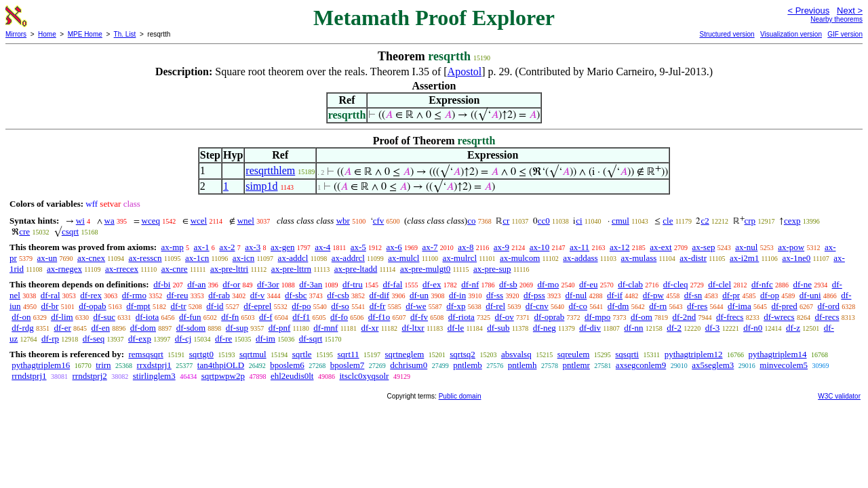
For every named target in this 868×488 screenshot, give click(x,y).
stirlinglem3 (154, 376)
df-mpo (597, 317)
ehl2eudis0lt (292, 376)
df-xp (456, 306)
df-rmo (134, 295)
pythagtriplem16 (41, 365)
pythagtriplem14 (778, 354)
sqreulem (574, 354)
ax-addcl (293, 258)
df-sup (237, 328)
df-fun (190, 317)
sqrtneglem (405, 354)
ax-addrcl (348, 258)
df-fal (392, 284)
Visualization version (791, 34)
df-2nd (685, 317)
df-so (340, 306)
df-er (63, 328)
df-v (258, 295)
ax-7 (430, 247)
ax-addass (580, 258)
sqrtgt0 (201, 354)
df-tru (353, 284)
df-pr (731, 295)
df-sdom (191, 328)
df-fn (230, 317)
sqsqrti (627, 354)
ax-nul (746, 247)
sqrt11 (349, 354)
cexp (792, 221)
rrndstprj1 (29, 376)
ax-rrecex (122, 269)
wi (80, 221)
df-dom (143, 328)
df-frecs (730, 317)
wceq (151, 221)
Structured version (727, 34)
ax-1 (202, 247)
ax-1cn (197, 258)
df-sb (508, 284)
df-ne (802, 284)
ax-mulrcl (459, 258)
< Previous (808, 11)
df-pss (534, 295)
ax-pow (791, 247)
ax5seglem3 (713, 365)
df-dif (380, 295)
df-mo (548, 284)
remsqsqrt (145, 354)
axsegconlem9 (641, 365)
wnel (246, 221)
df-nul (576, 295)
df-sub (498, 328)
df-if (615, 295)
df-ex (432, 284)
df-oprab (549, 317)
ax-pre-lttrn (291, 269)
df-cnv (537, 306)
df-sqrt (311, 339)
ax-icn (243, 258)
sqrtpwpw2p (223, 376)
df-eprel (257, 306)
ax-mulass (639, 258)
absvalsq (516, 354)
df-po (301, 306)
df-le (456, 328)
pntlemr (576, 365)
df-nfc (762, 284)
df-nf (470, 284)
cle (668, 221)
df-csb (338, 295)
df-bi (162, 284)
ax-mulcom (520, 258)
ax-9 (501, 247)
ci (579, 221)
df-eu (588, 284)
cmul (620, 221)
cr (506, 221)
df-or (231, 284)
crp (750, 221)
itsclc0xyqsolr (364, 376)
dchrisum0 (409, 365)
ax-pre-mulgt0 (425, 269)
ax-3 (253, 247)
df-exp (140, 339)
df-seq (94, 339)
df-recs (827, 317)
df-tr (178, 306)
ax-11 (579, 247)
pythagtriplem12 (694, 354)
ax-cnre (175, 269)
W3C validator (839, 396)
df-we (416, 306)
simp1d (261, 186)
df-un (419, 295)
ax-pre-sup (492, 269)
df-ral (51, 295)
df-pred (784, 306)
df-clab (630, 284)
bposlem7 (348, 365)
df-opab (92, 306)
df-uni (810, 295)
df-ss (495, 295)
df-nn (633, 328)
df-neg (545, 328)
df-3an (311, 284)
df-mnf (325, 328)
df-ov (505, 317)
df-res (697, 306)
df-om (642, 317)
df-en (101, 328)
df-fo (339, 317)
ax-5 (358, 247)
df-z (793, 328)
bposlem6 (287, 365)
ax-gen (282, 247)
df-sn (693, 295)
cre (24, 231)
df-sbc (296, 295)
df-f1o (379, 317)
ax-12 (620, 247)
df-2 (674, 328)
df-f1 (301, 317)
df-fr (378, 306)
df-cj (183, 339)
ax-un (47, 258)
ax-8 (466, 247)
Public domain (460, 396)
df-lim (62, 317)
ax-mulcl (403, 258)
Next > (850, 11)
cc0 (544, 221)
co (471, 221)
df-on (21, 317)
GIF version (845, 34)
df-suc (104, 317)
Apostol (465, 72)
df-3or (268, 284)
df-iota (147, 317)
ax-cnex (91, 258)
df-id (215, 306)
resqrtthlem (270, 170)
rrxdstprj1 (154, 365)
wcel (199, 221)
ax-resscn (145, 258)
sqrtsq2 (462, 354)
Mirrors (16, 34)
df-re (223, 339)
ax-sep (703, 247)
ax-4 (322, 247)
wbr (343, 221)
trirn (103, 365)
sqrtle (302, 354)
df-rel (495, 306)
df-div (590, 328)
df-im (265, 339)
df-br (50, 306)
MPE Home (85, 34)
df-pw (653, 295)
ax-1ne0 (796, 258)
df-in (457, 295)
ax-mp (173, 247)
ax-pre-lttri (229, 269)
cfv (379, 221)
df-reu (178, 295)
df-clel (719, 284)
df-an (196, 284)
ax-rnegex (64, 269)
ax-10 (540, 247)
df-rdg (23, 328)
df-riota (461, 317)
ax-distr (693, 258)
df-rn (658, 306)
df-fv (419, 317)
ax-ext (660, 247)
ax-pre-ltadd (356, 269)
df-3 (713, 328)
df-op (770, 295)
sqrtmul (253, 354)
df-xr (370, 328)
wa (110, 221)
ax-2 (227, 247)
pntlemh (522, 365)
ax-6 (394, 247)
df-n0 (753, 328)
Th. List (125, 34)
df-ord (828, 306)
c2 (705, 221)
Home (47, 34)
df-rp (50, 339)
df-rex (91, 295)
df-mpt (138, 306)
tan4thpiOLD (221, 365)
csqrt (70, 231)
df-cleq (676, 284)
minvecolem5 (784, 365)
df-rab (219, 295)
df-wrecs (779, 317)
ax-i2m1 (744, 258)
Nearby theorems (836, 19)
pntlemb (468, 365)
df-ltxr (413, 328)
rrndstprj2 (90, 376)
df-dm (618, 306)
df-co (578, 306)
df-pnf (280, 328)
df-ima (739, 306)
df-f (266, 317)
